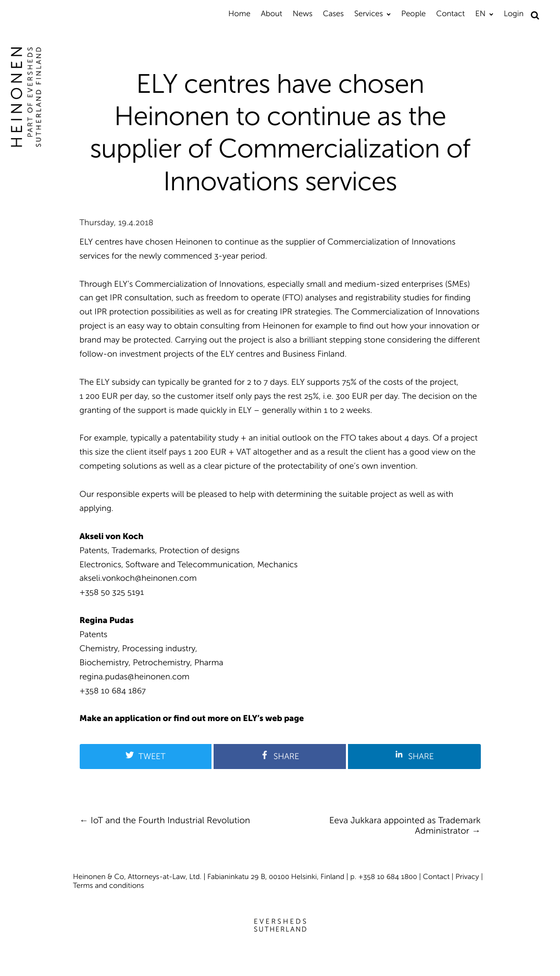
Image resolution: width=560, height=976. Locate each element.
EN (480, 14)
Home (239, 14)
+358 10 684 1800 (388, 877)
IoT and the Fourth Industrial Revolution (170, 821)
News (303, 14)
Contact (450, 14)
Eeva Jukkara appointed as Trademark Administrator (405, 826)
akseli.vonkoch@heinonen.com (138, 578)
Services (369, 14)
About (272, 14)
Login (514, 14)
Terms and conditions (109, 886)
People (413, 14)
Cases (333, 14)
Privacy (467, 877)
